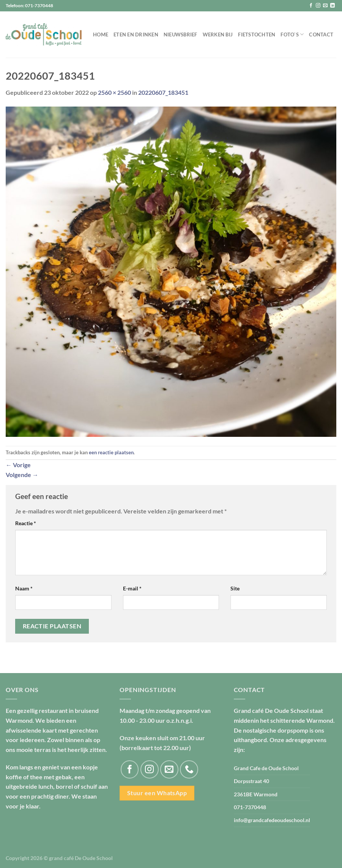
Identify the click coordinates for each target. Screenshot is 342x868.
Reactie (26, 523)
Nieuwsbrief (180, 35)
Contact (321, 35)
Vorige (18, 465)
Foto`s (292, 34)
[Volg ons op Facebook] (311, 6)
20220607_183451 (163, 92)
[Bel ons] (189, 769)
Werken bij (218, 35)
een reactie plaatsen (111, 452)
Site (235, 588)
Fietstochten (257, 35)
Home (101, 35)
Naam (24, 588)
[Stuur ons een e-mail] (325, 6)
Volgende (22, 475)
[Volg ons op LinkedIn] (333, 6)
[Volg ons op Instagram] (318, 6)
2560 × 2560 (114, 92)
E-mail (132, 588)
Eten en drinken (136, 35)
